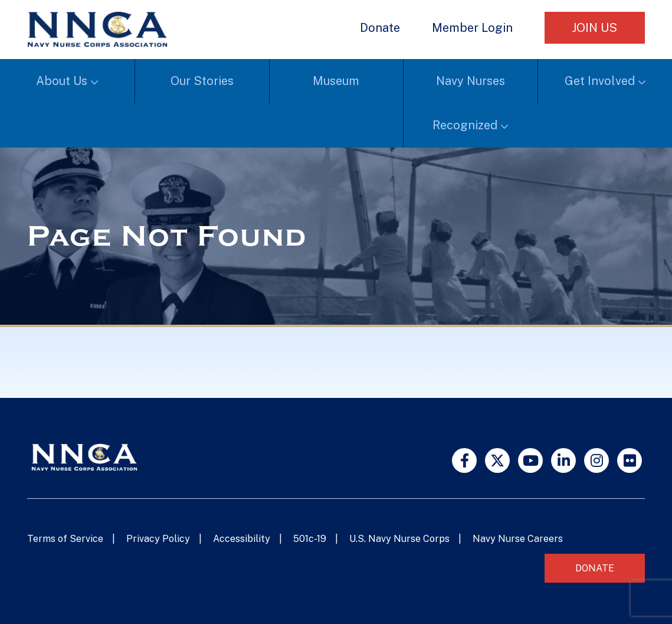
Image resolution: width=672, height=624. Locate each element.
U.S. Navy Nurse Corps (399, 539)
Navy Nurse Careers (518, 539)
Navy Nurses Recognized (469, 103)
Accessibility (242, 539)
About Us (62, 81)
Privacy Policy (158, 539)
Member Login (472, 28)
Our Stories (202, 81)
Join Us (595, 28)
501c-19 (310, 539)
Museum (336, 81)
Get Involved (600, 81)
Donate (380, 28)
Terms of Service (65, 539)
